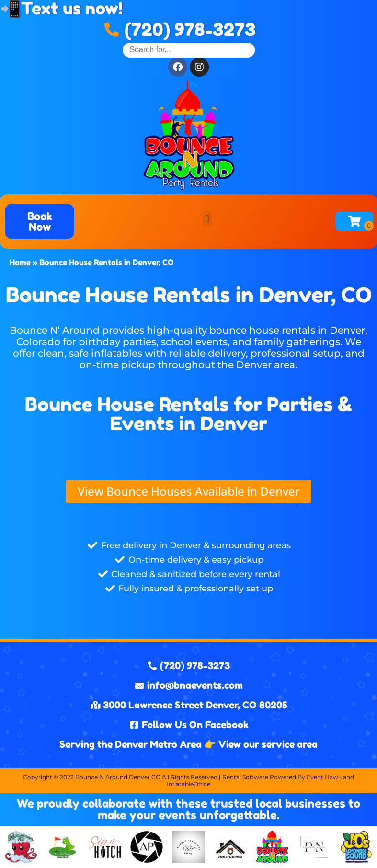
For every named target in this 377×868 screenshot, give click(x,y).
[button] (207, 219)
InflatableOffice (188, 784)
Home (20, 262)
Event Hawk (324, 777)
